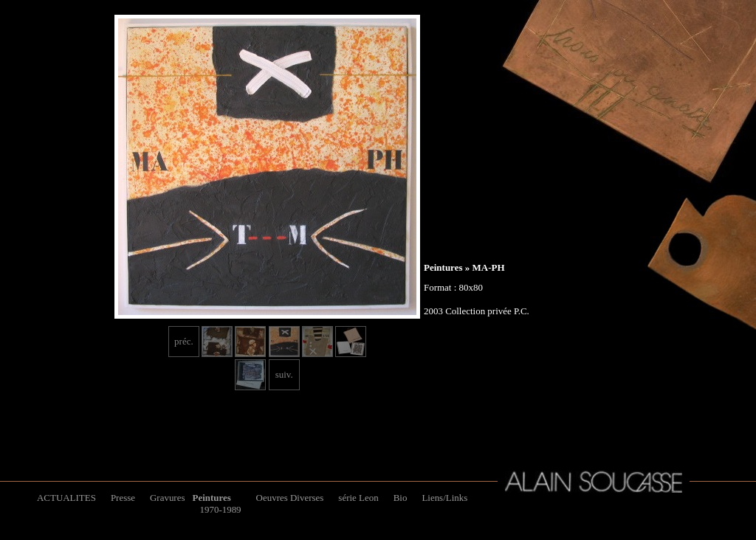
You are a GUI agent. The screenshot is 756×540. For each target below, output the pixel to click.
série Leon (358, 498)
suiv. (284, 374)
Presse (123, 498)
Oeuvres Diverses (290, 498)
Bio (401, 498)
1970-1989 (220, 509)
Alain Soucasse (594, 482)
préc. (184, 341)
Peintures (443, 267)
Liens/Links (444, 498)
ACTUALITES (66, 498)
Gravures (167, 498)
